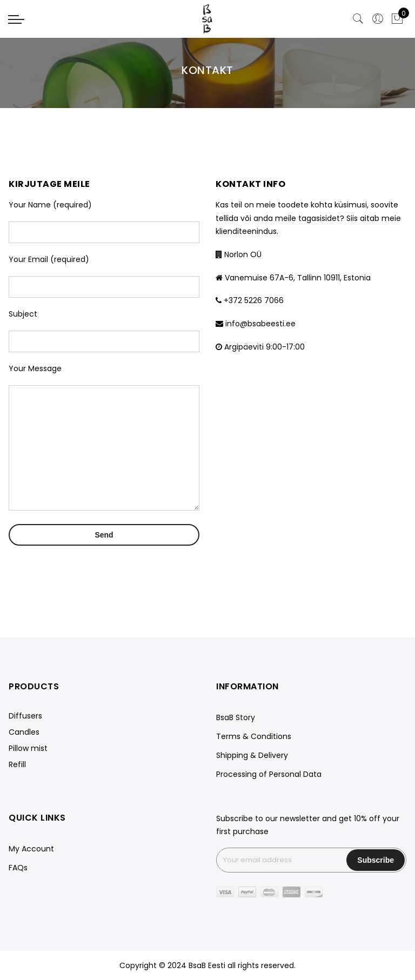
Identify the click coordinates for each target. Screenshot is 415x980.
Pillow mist (28, 748)
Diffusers (25, 716)
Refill (17, 764)
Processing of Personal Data (269, 774)
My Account (31, 849)
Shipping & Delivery (252, 755)
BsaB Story (236, 717)
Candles (24, 732)
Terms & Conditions (254, 736)
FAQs (18, 868)
